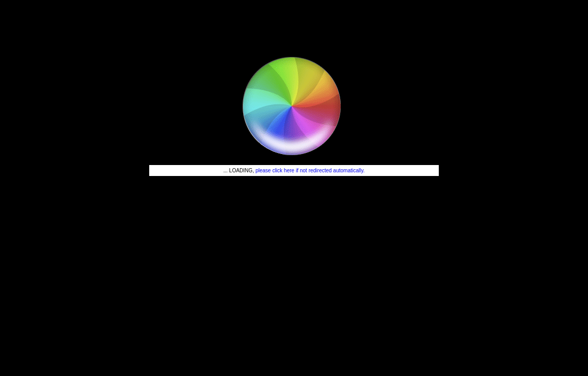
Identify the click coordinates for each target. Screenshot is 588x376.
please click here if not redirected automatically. (310, 171)
